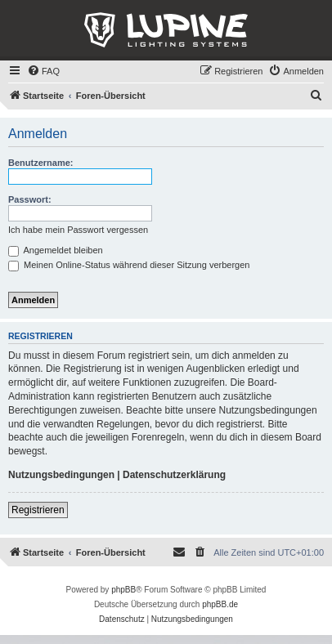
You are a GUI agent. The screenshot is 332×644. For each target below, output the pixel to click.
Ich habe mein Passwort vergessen (78, 230)
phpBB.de (220, 604)
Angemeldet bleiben (56, 250)
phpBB (123, 590)
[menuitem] (43, 71)
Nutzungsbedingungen (61, 475)
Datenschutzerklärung (174, 475)
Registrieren (38, 510)
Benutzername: (40, 163)
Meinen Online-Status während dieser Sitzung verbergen (129, 265)
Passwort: (30, 199)
